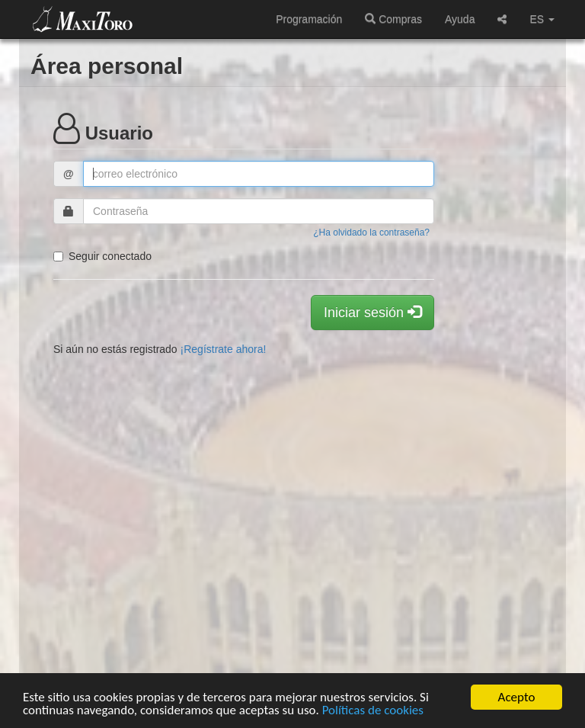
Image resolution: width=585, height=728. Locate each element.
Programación (309, 19)
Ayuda (460, 19)
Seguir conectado (102, 256)
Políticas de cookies (373, 711)
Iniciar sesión (372, 312)
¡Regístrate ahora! (224, 349)
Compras (393, 19)
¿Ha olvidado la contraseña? (371, 233)
